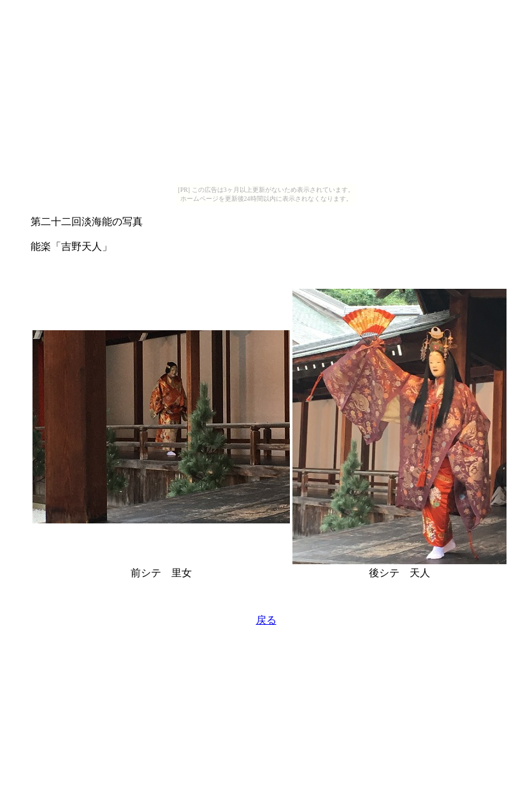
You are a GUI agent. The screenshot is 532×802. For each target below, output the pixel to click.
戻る (266, 620)
